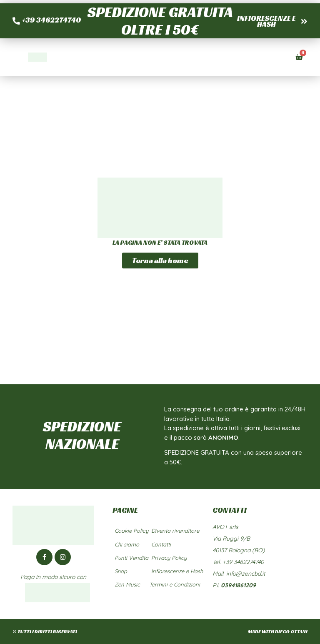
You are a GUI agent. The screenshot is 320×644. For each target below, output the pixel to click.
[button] (277, 57)
